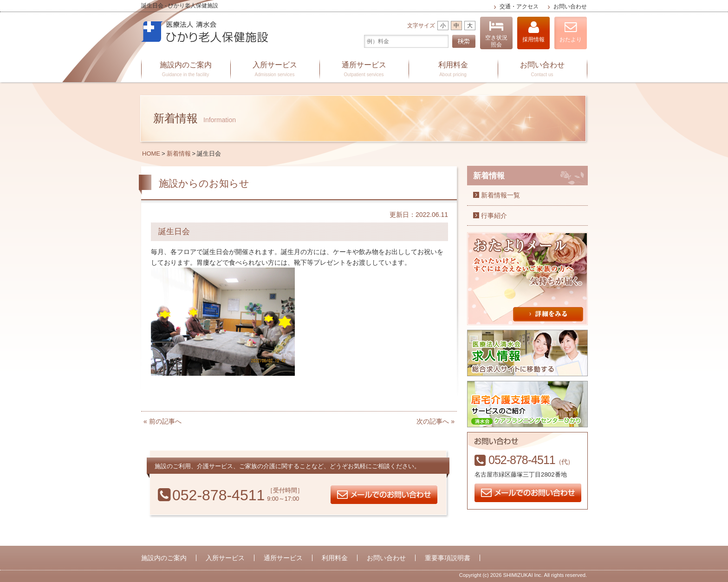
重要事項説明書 (448, 558)
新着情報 (179, 154)
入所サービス (275, 70)
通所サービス (364, 70)
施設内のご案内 (186, 70)
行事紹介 (494, 216)
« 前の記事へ (162, 421)
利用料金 (453, 70)
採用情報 (533, 32)
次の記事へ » (435, 421)
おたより (571, 32)
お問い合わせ (570, 7)
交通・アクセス (519, 7)
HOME (151, 154)
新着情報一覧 (500, 195)
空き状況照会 (496, 34)
